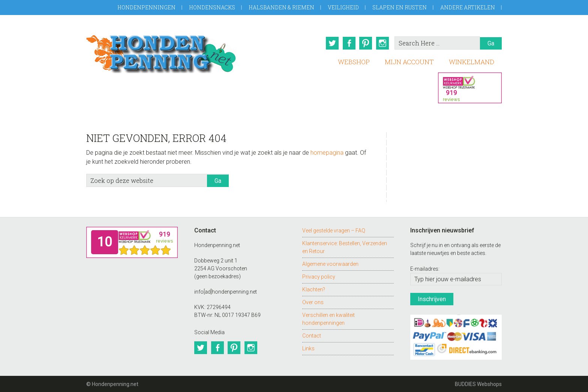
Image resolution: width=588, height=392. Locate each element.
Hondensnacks (212, 7)
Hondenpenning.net (161, 52)
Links (308, 348)
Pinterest (366, 43)
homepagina (327, 152)
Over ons (313, 302)
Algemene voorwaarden (330, 263)
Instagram (383, 43)
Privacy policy (319, 276)
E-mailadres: (425, 268)
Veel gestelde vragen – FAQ (334, 230)
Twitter (331, 43)
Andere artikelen (468, 7)
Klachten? (314, 289)
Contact (312, 335)
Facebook (348, 43)
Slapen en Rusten (400, 7)
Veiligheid (343, 7)
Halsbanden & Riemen (281, 7)
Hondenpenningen (146, 7)
